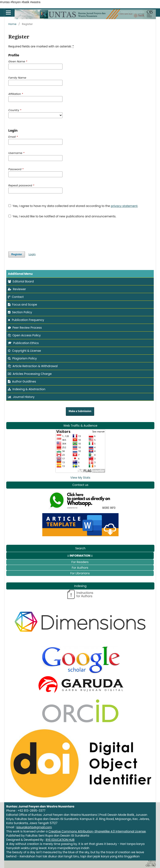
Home (12, 24)
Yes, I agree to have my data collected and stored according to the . (73, 206)
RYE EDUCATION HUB (60, 840)
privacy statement (124, 206)
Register (17, 254)
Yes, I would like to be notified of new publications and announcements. (62, 216)
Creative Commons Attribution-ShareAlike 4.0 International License (97, 831)
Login (32, 254)
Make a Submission (80, 411)
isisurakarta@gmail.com (34, 827)
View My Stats (80, 478)
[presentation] (40, 233)
